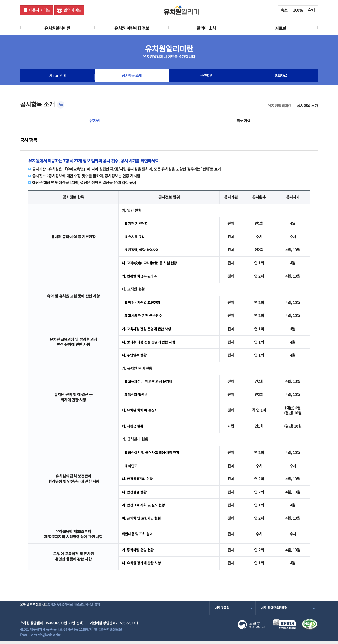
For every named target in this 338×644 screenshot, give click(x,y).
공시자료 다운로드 (91, 610)
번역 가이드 (72, 10)
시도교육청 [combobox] (223, 610)
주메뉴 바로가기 (0, 0)
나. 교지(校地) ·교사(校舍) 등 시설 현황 (152, 266)
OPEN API (65, 610)
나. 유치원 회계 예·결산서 (141, 413)
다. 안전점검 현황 (135, 494)
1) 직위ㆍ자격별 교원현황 (144, 305)
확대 (312, 10)
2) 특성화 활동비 (137, 397)
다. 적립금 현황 (133, 429)
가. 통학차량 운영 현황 (139, 552)
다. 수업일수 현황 (135, 358)
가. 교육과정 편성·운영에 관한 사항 (148, 331)
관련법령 (206, 77)
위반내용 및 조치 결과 (138, 537)
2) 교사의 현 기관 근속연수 (145, 318)
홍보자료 (281, 77)
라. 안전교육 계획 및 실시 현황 (145, 508)
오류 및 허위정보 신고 (35, 610)
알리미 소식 (206, 28)
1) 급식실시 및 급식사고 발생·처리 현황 (154, 455)
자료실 (281, 28)
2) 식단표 (131, 468)
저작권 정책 (119, 610)
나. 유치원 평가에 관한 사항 (143, 565)
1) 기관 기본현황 (137, 226)
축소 (284, 10)
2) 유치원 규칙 (135, 239)
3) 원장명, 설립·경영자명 (143, 252)
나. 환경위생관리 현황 (138, 481)
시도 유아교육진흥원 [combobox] (275, 610)
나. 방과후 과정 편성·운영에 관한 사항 (150, 344)
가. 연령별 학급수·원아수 (141, 279)
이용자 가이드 (40, 10)
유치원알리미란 (57, 28)
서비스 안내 (57, 77)
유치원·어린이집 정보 (132, 28)
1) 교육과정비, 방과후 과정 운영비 (150, 384)
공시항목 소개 (132, 77)
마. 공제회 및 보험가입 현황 (143, 521)
